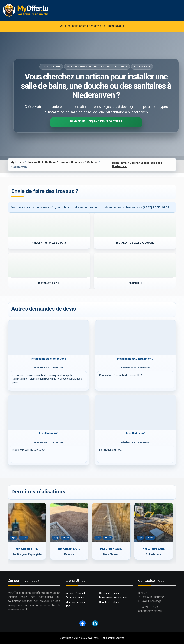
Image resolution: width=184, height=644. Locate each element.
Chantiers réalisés (109, 602)
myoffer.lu (93, 638)
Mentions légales (75, 602)
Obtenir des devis (109, 593)
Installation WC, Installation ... (136, 359)
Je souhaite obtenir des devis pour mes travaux (92, 26)
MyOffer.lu (17, 162)
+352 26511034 (148, 607)
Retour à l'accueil (75, 593)
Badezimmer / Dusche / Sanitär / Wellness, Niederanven (137, 165)
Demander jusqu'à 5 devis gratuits (96, 121)
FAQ (68, 607)
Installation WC (49, 434)
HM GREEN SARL (27, 549)
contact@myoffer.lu (150, 611)
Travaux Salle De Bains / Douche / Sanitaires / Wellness (63, 162)
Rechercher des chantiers (114, 598)
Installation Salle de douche (49, 359)
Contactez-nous (75, 598)
